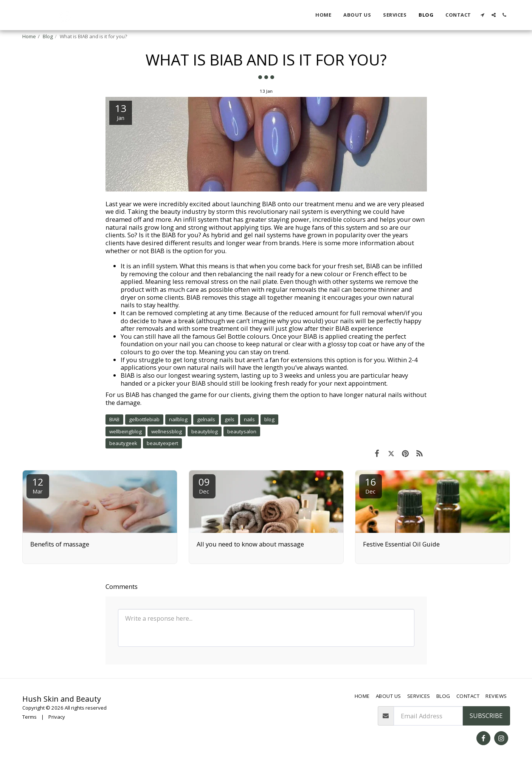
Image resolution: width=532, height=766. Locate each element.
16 (371, 485)
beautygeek (123, 443)
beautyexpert (162, 443)
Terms (29, 717)
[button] (483, 15)
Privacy (57, 717)
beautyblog (205, 431)
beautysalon (242, 431)
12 (38, 485)
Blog (48, 36)
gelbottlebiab (144, 419)
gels (230, 419)
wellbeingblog (126, 431)
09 (204, 485)
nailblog (178, 419)
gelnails (206, 419)
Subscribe (486, 715)
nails (249, 419)
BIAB (114, 419)
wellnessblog (167, 431)
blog (269, 419)
